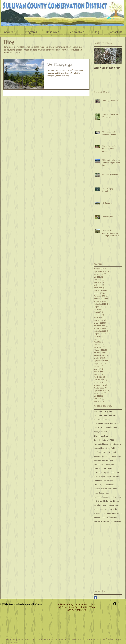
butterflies (114, 509)
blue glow (97, 505)
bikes (120, 497)
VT (109, 456)
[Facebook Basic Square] (95, 598)
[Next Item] (118, 56)
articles (110, 481)
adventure (110, 464)
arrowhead (98, 481)
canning (105, 517)
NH (106, 432)
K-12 (103, 428)
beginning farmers (101, 497)
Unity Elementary (100, 456)
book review (114, 505)
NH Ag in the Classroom (103, 436)
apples (109, 477)
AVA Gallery (98, 415)
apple (103, 477)
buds (101, 509)
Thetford (112, 452)
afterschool (98, 468)
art (105, 481)
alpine (106, 472)
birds (100, 501)
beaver (102, 493)
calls (103, 513)
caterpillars (98, 521)
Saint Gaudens (115, 444)
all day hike (98, 472)
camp (119, 513)
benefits (113, 497)
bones (105, 505)
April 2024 (113, 415)
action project (99, 464)
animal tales (115, 472)
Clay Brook (114, 424)
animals (97, 477)
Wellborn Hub (107, 460)
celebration (108, 521)
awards (104, 489)
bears (96, 493)
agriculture (108, 468)
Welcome (97, 460)
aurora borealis (109, 485)
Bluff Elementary (100, 419)
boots (96, 509)
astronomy (98, 485)
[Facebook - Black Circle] (115, 604)
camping (97, 517)
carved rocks (114, 517)
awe (110, 489)
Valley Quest (117, 456)
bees (108, 493)
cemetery (117, 521)
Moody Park (98, 432)
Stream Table (110, 448)
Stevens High (99, 448)
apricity (116, 477)
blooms (116, 501)
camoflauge (111, 513)
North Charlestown (101, 440)
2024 (96, 411)
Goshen (96, 428)
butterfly (97, 513)
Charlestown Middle (101, 424)
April (105, 415)
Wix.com (38, 604)
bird (95, 501)
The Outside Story (101, 452)
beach (115, 489)
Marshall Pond (111, 428)
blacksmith (108, 501)
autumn (97, 489)
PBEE (112, 440)
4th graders (108, 411)
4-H (101, 411)
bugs (107, 509)
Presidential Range (101, 444)
